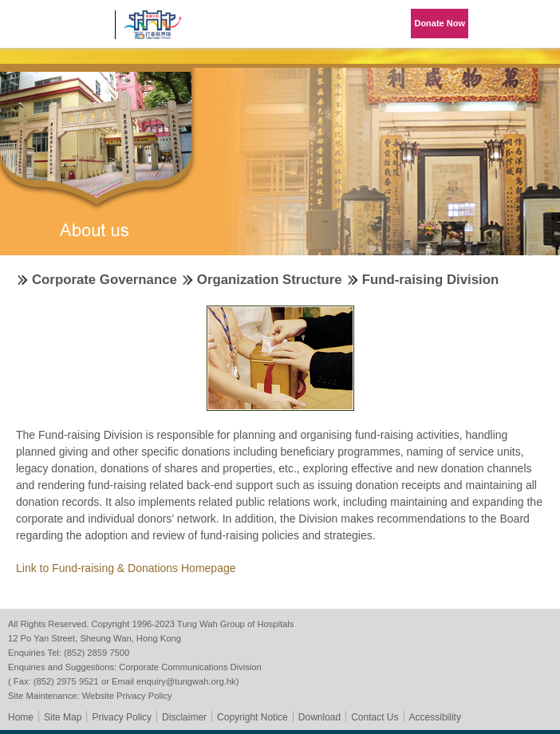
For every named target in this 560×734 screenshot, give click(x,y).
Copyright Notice (252, 717)
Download (319, 717)
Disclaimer (184, 717)
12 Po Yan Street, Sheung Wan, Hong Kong (95, 638)
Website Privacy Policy (127, 696)
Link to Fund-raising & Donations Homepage (126, 568)
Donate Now (440, 23)
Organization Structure (270, 280)
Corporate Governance (105, 280)
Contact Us (375, 717)
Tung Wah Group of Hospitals (57, 29)
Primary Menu (536, 24)
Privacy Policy (122, 717)
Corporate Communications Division (190, 667)
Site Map (63, 717)
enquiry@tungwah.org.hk (186, 681)
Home (21, 717)
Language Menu (496, 24)
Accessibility (435, 717)
